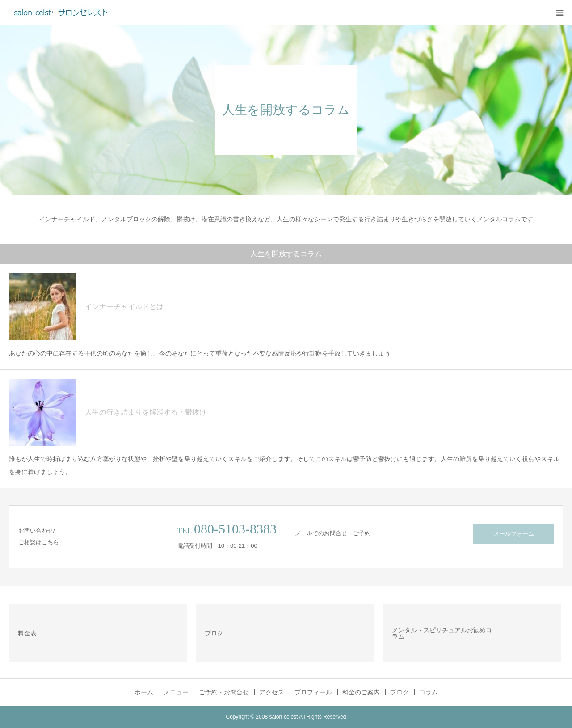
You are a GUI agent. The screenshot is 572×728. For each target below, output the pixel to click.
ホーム (144, 692)
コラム (429, 692)
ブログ (400, 692)
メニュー (176, 692)
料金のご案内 (361, 692)
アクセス (272, 692)
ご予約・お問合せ (224, 692)
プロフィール (313, 692)
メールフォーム (514, 534)
